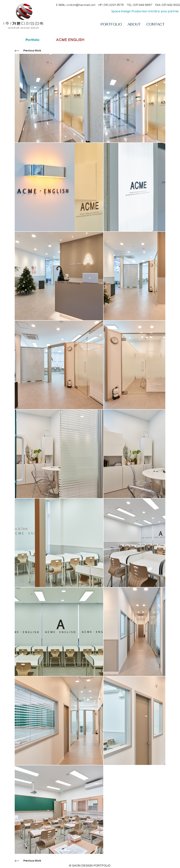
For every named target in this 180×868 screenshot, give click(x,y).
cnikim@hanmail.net (81, 5)
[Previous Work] (32, 51)
